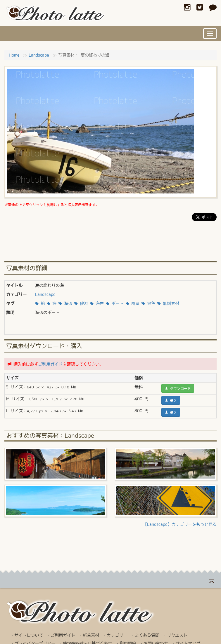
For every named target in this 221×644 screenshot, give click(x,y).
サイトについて (29, 635)
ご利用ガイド (50, 364)
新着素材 (91, 635)
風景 (133, 303)
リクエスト (177, 635)
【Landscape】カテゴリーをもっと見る (180, 524)
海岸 (97, 303)
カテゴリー (117, 635)
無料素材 (168, 303)
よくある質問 (147, 635)
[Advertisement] (110, 243)
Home (14, 55)
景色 (148, 303)
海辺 (65, 303)
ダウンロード (178, 388)
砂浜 (81, 303)
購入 (171, 400)
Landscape (39, 55)
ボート (115, 303)
